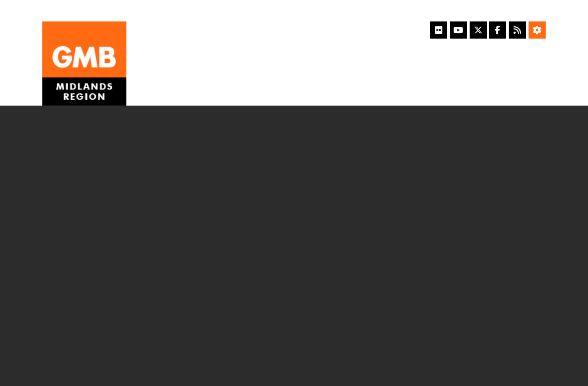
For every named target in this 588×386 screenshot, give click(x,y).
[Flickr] (439, 30)
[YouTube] (458, 30)
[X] (478, 30)
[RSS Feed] (517, 30)
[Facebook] (497, 30)
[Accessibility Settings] (537, 30)
